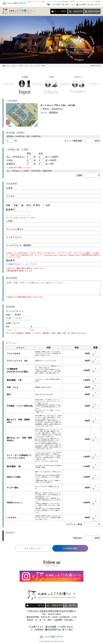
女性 (48, 205)
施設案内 (73, 606)
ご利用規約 (38, 630)
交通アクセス (70, 4)
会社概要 (82, 4)
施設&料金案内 (94, 11)
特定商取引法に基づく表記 (60, 630)
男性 (38, 205)
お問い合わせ (95, 4)
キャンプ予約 (18, 66)
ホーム (8, 66)
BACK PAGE (96, 66)
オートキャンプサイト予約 (36, 66)
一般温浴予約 (77, 11)
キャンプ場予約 (61, 11)
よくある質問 (55, 4)
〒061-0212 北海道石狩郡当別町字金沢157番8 (50, 612)
